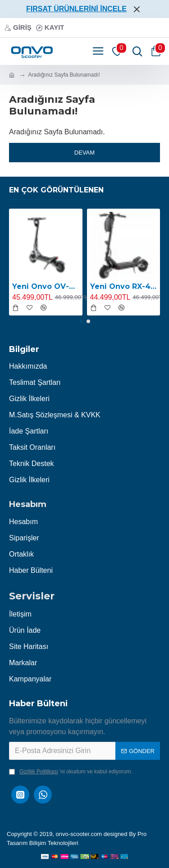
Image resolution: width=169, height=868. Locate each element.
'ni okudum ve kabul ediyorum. (71, 772)
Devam (84, 153)
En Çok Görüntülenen (56, 190)
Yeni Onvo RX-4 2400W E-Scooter (124, 286)
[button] (81, 321)
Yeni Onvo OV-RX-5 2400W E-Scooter (46, 286)
